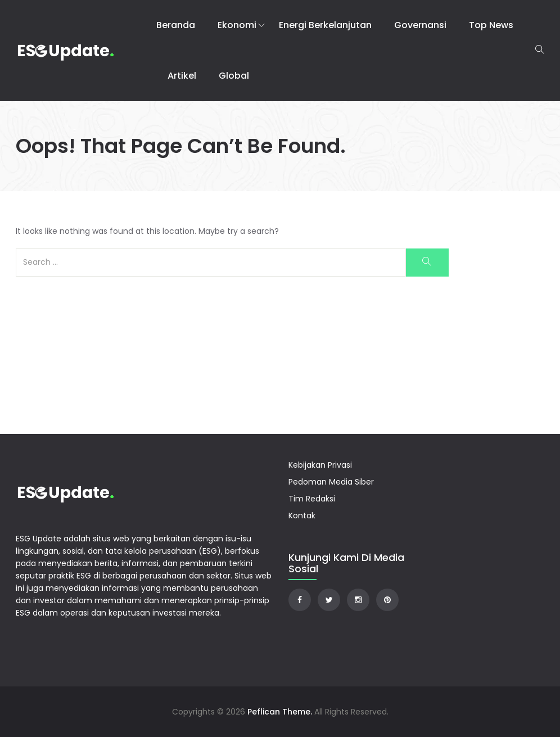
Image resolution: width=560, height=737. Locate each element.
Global (234, 76)
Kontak (302, 516)
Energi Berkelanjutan (325, 25)
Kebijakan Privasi (320, 465)
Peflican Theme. (280, 712)
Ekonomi (237, 25)
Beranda (176, 25)
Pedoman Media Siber (331, 482)
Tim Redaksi (312, 499)
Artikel (182, 76)
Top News (491, 25)
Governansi (420, 25)
